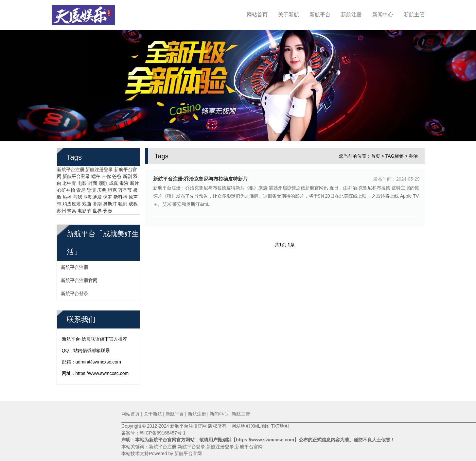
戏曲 (87, 201)
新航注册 (351, 15)
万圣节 (125, 187)
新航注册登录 (99, 167)
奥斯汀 (110, 201)
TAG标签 (395, 153)
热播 (67, 194)
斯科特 (120, 194)
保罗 (108, 194)
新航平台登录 (76, 174)
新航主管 (414, 15)
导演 (91, 187)
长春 (108, 208)
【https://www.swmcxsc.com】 (265, 440)
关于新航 (289, 15)
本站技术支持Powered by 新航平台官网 (162, 453)
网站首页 (257, 15)
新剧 (127, 174)
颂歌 (103, 181)
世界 (97, 208)
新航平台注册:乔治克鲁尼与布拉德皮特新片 (201, 176)
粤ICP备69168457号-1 (163, 433)
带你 (106, 174)
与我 (78, 194)
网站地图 (238, 426)
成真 (114, 181)
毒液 (124, 181)
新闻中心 (383, 15)
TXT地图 (280, 426)
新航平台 (320, 15)
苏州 (62, 208)
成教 (133, 201)
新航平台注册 (71, 167)
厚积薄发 (93, 194)
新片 (134, 181)
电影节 (84, 208)
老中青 (69, 181)
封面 (93, 181)
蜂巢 (72, 208)
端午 (96, 174)
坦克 (112, 187)
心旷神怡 (66, 187)
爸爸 (117, 174)
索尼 (81, 187)
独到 (123, 201)
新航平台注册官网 (79, 278)
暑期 (97, 201)
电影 (82, 181)
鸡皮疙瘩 (72, 201)
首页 (376, 153)
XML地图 (260, 426)
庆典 (102, 187)
